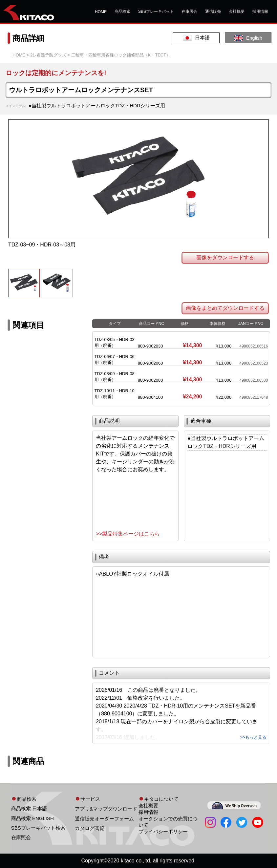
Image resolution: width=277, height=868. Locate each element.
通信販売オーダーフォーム (104, 819)
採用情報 (260, 11)
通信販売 (213, 11)
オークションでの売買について (168, 822)
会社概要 (237, 11)
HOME (101, 12)
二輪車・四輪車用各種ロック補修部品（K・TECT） (121, 55)
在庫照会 (189, 11)
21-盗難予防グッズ (48, 55)
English (248, 38)
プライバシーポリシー (163, 831)
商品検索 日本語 (29, 808)
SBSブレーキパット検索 (38, 828)
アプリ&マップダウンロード (106, 809)
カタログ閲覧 (90, 828)
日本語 (196, 38)
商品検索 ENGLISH (32, 818)
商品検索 (122, 11)
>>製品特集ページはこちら (128, 534)
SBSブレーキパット (156, 11)
